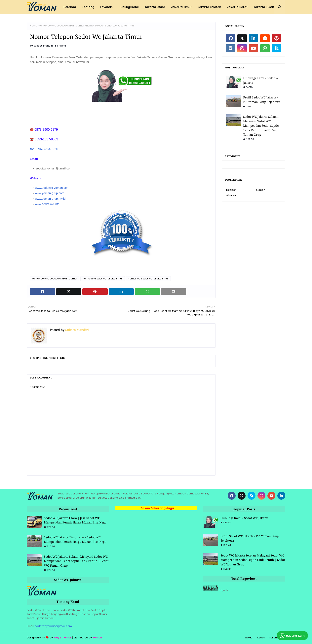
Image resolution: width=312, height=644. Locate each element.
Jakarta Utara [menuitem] (155, 7)
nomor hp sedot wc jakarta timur (103, 279)
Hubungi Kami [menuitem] (129, 7)
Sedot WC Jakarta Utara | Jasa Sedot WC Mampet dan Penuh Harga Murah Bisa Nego (75, 520)
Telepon (231, 190)
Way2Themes (62, 638)
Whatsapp (233, 195)
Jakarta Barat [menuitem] (237, 7)
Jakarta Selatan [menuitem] (209, 7)
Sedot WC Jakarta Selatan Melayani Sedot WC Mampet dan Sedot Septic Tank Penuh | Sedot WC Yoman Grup (261, 125)
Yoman (97, 638)
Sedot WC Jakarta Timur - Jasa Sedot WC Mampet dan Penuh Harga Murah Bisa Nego (75, 539)
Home (33, 26)
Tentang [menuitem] (88, 7)
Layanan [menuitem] (106, 7)
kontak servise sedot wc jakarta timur (62, 26)
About (261, 638)
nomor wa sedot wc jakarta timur (148, 279)
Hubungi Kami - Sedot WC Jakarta (262, 80)
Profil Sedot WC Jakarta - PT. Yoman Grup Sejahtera (262, 100)
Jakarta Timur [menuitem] (181, 7)
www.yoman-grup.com (50, 193)
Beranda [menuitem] (70, 7)
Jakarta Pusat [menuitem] (264, 7)
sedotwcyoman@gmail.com (53, 626)
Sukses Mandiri (43, 46)
